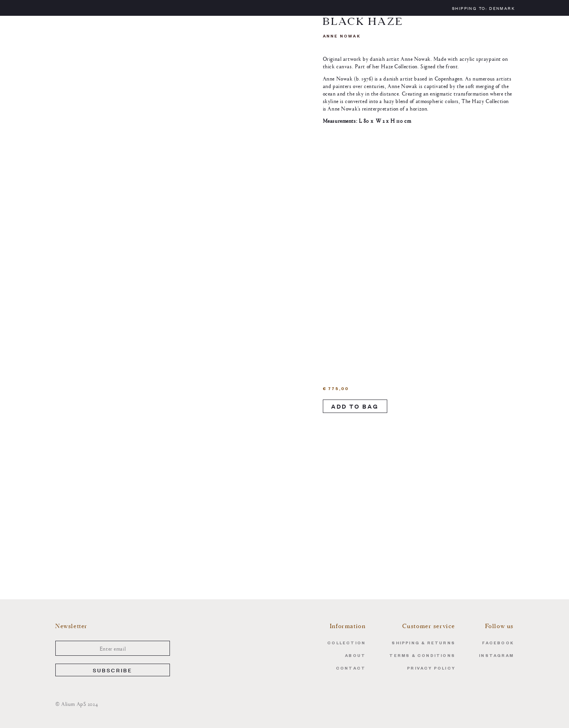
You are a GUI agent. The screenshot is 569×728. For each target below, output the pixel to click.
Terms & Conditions (422, 656)
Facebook (498, 644)
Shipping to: (483, 8)
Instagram (496, 656)
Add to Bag (355, 406)
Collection (346, 644)
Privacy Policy (431, 669)
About (355, 656)
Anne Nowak (342, 37)
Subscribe (113, 670)
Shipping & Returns (423, 644)
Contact (351, 669)
